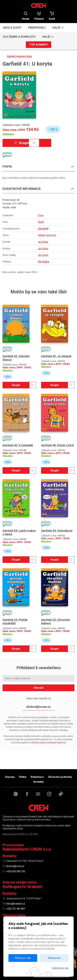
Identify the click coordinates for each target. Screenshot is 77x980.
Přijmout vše (23, 958)
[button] (58, 28)
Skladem (8, 134)
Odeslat (38, 688)
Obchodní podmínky (60, 777)
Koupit (22, 143)
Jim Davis (43, 242)
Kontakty (38, 782)
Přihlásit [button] (39, 16)
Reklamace (37, 777)
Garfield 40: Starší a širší (57, 445)
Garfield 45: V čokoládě (18, 445)
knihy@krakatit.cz (16, 904)
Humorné (51, 235)
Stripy (41, 222)
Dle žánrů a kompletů (19, 37)
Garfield (42, 229)
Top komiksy (39, 45)
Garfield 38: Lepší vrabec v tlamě (19, 532)
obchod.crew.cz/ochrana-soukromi (49, 743)
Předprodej (37, 28)
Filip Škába (43, 262)
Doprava (10, 777)
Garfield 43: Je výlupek (56, 356)
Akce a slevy (12, 28)
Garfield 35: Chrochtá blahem (55, 621)
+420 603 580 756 (16, 871)
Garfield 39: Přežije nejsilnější (15, 621)
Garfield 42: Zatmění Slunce (16, 358)
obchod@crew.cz (38, 707)
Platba (23, 777)
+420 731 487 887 (16, 909)
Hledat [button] (26, 16)
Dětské (42, 235)
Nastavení (54, 958)
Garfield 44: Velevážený (57, 531)
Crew (41, 215)
